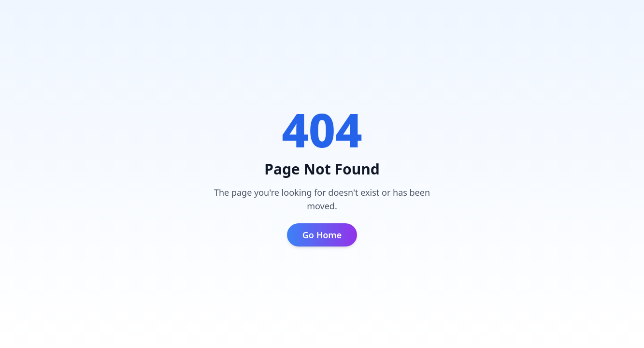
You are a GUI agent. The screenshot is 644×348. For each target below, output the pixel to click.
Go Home (322, 235)
